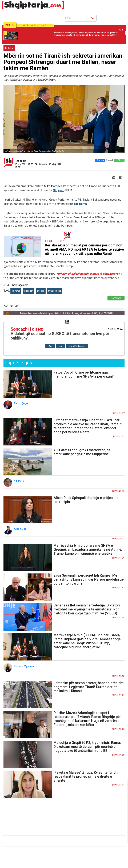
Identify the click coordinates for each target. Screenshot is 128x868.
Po (50, 346)
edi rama (16, 291)
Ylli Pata (19, 481)
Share (100, 160)
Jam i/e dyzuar (77, 346)
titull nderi (28, 291)
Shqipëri (59, 190)
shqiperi (41, 291)
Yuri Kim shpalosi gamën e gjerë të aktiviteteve (87, 274)
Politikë (9, 48)
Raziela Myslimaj (25, 666)
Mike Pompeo (53, 186)
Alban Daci (21, 529)
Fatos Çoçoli (22, 403)
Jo (61, 346)
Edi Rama (81, 204)
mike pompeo (55, 291)
